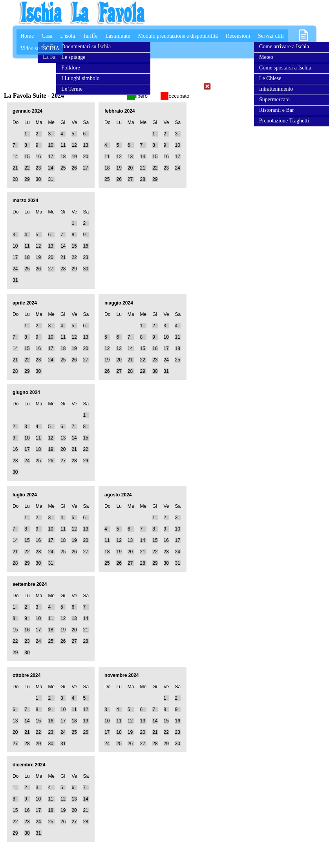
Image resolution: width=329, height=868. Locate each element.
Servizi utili (271, 36)
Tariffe (90, 36)
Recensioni (238, 36)
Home (27, 36)
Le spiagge (73, 57)
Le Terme (72, 89)
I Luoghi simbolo (80, 78)
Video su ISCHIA (40, 48)
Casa (47, 36)
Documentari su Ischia (86, 46)
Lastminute (118, 36)
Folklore (70, 68)
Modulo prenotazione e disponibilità (178, 36)
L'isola (68, 36)
